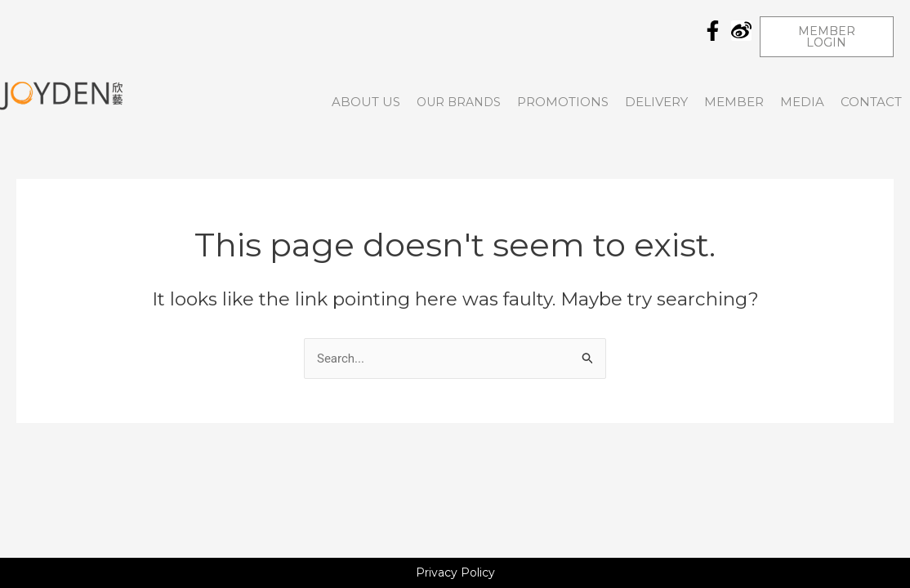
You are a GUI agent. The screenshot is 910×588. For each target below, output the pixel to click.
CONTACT (871, 102)
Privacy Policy (455, 572)
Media (802, 102)
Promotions (563, 102)
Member (734, 102)
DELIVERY (656, 102)
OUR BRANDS (459, 102)
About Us (366, 102)
